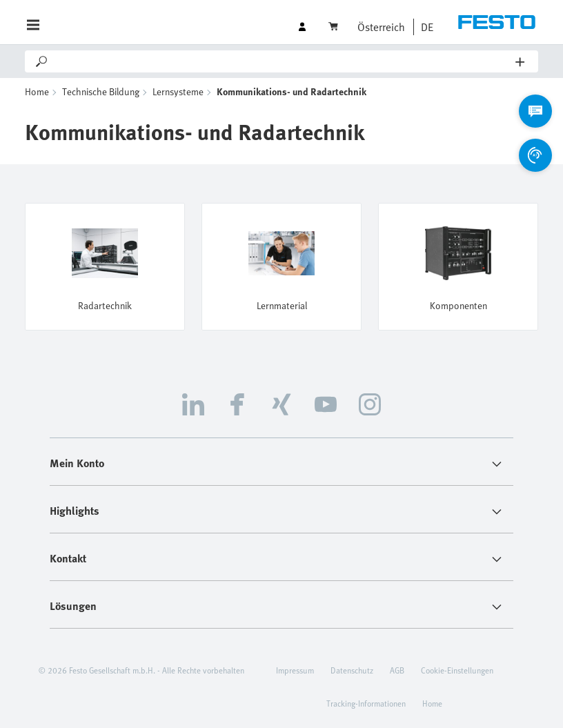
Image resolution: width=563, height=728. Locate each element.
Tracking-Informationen (366, 703)
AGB (397, 670)
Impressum (295, 670)
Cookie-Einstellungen (457, 670)
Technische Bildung (101, 91)
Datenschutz (352, 670)
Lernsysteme (178, 91)
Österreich (381, 27)
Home (37, 91)
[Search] (283, 61)
